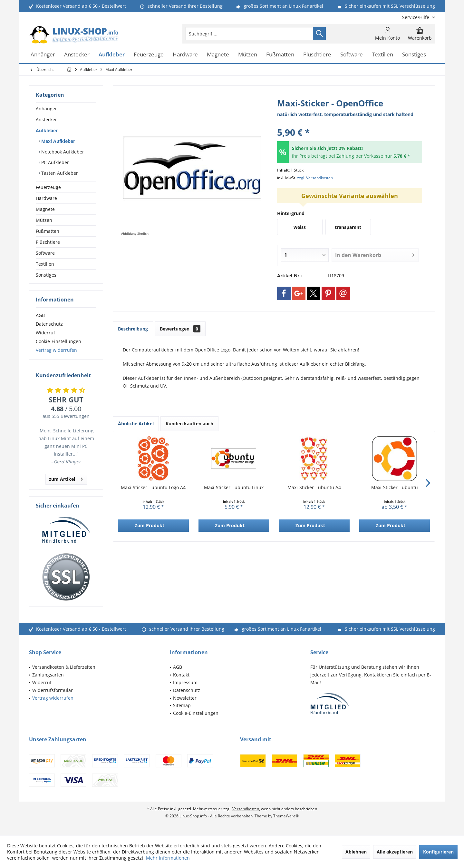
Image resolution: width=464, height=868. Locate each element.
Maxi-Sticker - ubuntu (395, 487)
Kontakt (181, 675)
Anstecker (46, 119)
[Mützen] (248, 55)
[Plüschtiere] (317, 55)
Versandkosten (246, 809)
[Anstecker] (77, 55)
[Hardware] (185, 55)
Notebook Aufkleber (62, 152)
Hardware (46, 198)
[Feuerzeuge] (149, 55)
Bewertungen (180, 329)
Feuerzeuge (48, 187)
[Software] (352, 55)
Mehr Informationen (168, 858)
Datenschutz (49, 324)
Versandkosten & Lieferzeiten (64, 667)
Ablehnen (356, 852)
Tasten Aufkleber (59, 173)
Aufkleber (47, 130)
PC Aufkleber (54, 162)
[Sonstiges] (414, 55)
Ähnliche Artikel (136, 424)
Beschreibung (133, 329)
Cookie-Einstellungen (58, 341)
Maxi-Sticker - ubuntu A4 (314, 487)
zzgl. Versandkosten (315, 178)
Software (45, 253)
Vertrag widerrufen (56, 350)
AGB (40, 315)
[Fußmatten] (280, 55)
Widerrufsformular (53, 690)
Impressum (185, 682)
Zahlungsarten (48, 675)
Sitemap (182, 705)
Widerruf (45, 333)
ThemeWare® (286, 816)
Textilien (45, 264)
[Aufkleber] (112, 55)
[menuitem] (416, 17)
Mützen (44, 220)
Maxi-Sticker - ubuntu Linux (234, 487)
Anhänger (46, 108)
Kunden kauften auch (189, 424)
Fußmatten (48, 231)
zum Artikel (66, 478)
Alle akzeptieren (395, 852)
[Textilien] (382, 55)
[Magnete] (218, 55)
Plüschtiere (48, 242)
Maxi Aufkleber (58, 141)
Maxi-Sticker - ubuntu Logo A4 (153, 487)
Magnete (45, 209)
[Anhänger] (43, 55)
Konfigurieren (438, 852)
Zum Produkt (150, 525)
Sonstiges (46, 275)
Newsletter (185, 698)
